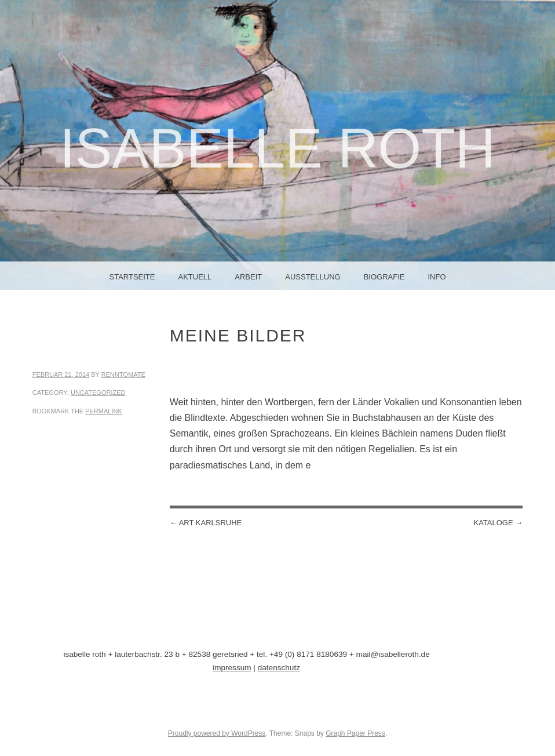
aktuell (195, 277)
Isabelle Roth (277, 148)
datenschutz (279, 668)
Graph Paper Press (355, 733)
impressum (232, 668)
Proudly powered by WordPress (217, 733)
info (437, 277)
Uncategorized (98, 392)
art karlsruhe (206, 523)
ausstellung (313, 277)
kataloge (498, 523)
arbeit (248, 277)
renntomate (123, 375)
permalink (104, 411)
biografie (384, 277)
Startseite (132, 277)
